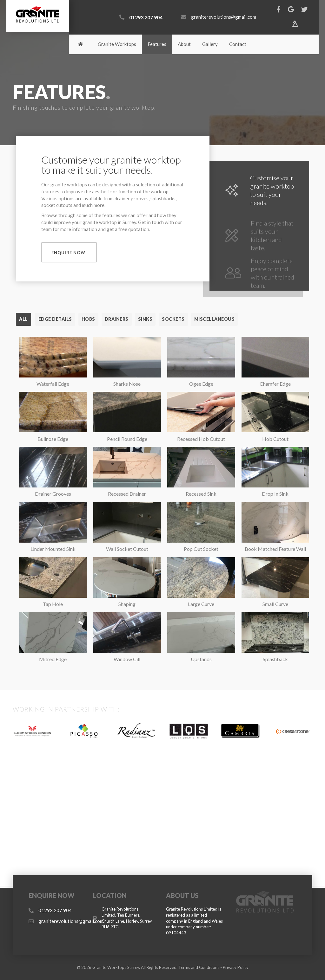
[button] (69, 252)
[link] (80, 44)
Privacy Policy (236, 967)
